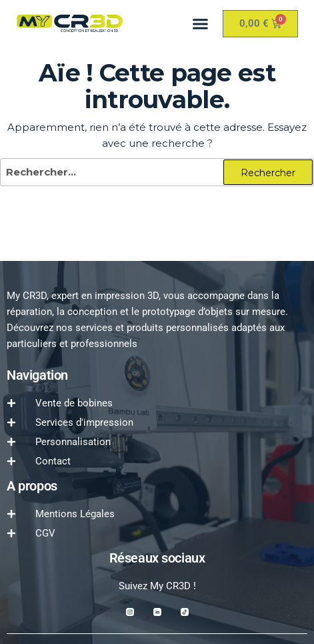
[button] (200, 23)
